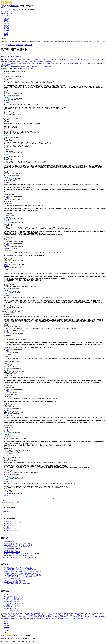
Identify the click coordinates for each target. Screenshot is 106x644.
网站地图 (7, 625)
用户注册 (10, 12)
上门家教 (43, 67)
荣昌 (68, 63)
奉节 (92, 63)
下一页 (57, 498)
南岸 (13, 63)
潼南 (53, 63)
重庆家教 (7, 18)
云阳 (97, 63)
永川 (40, 63)
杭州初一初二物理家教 (36, 619)
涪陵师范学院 (43, 62)
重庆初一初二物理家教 (14, 613)
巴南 (27, 63)
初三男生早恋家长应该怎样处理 (13, 578)
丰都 (89, 63)
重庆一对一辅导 (89, 615)
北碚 (16, 63)
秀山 (6, 65)
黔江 (35, 63)
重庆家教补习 (80, 615)
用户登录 (3, 12)
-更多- (2, 515)
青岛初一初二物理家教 (50, 619)
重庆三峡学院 (35, 62)
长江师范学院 (10, 610)
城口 (81, 63)
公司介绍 (7, 623)
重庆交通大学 (6, 62)
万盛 (19, 63)
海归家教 (32, 67)
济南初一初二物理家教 (23, 619)
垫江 (84, 63)
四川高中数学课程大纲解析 (12, 552)
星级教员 (7, 27)
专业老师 (7, 23)
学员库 (6, 32)
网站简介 (7, 622)
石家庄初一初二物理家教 (59, 617)
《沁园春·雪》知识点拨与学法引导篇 (15, 580)
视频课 (3, 8)
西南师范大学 (16, 60)
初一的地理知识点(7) (10, 541)
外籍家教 (27, 67)
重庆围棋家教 (93, 613)
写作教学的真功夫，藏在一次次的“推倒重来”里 (18, 568)
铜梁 (76, 63)
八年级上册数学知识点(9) (11, 550)
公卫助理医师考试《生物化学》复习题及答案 (17, 584)
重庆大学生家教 (72, 615)
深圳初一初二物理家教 (77, 619)
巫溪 (102, 63)
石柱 (3, 65)
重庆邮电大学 (40, 60)
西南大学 (50, 62)
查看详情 (7, 97)
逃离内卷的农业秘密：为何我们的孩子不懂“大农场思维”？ (21, 570)
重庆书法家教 (51, 613)
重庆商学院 (87, 60)
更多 (54, 62)
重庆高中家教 (63, 615)
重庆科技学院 (14, 62)
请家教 (6, 20)
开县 (94, 63)
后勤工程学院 (22, 62)
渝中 (8, 63)
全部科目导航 (5, 15)
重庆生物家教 (38, 615)
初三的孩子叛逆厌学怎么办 (12, 548)
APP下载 (9, 13)
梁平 (78, 63)
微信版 (3, 13)
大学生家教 (7, 25)
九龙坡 (60, 63)
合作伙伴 (7, 630)
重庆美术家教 (21, 615)
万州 (29, 63)
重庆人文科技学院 (11, 598)
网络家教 (7, 29)
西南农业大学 (80, 60)
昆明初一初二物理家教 (44, 617)
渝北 (24, 63)
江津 (45, 63)
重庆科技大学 (10, 603)
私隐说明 (7, 629)
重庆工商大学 (48, 60)
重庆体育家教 (29, 615)
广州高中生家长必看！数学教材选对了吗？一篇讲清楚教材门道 (23, 575)
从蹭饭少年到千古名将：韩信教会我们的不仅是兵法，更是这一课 (23, 571)
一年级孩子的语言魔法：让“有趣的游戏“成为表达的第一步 (21, 573)
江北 (11, 63)
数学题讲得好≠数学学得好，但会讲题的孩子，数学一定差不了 (22, 554)
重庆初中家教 (54, 615)
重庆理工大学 (56, 60)
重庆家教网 (12, 45)
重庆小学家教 (46, 615)
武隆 (86, 63)
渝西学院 (28, 62)
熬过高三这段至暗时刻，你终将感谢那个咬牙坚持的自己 (21, 557)
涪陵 (32, 63)
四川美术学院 (94, 60)
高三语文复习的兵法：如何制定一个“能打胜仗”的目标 (20, 577)
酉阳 (9, 65)
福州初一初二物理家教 (31, 617)
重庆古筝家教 (35, 613)
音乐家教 (7, 30)
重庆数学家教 (60, 613)
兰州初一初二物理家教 (86, 617)
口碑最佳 (26, 69)
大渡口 (64, 63)
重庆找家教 (20, 45)
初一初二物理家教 (19, 617)
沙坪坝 (56, 63)
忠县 (99, 63)
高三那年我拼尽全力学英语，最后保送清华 (17, 547)
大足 (73, 63)
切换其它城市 (14, 6)
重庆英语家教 (76, 613)
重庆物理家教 (28, 45)
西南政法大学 (24, 60)
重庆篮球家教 (43, 613)
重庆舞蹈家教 (5, 615)
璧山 (70, 63)
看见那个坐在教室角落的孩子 (13, 582)
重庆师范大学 (32, 60)
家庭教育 (7, 36)
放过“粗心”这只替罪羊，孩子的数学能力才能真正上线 (20, 543)
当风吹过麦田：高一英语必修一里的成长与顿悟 (18, 545)
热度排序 (31, 69)
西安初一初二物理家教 (73, 617)
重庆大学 (9, 60)
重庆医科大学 (64, 60)
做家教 (6, 34)
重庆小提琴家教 (26, 613)
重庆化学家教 (101, 613)
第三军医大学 (72, 60)
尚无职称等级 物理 (12, 600)
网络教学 (49, 67)
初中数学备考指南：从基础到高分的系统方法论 (18, 555)
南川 (48, 63)
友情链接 (7, 632)
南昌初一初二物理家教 (9, 619)
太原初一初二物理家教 (63, 619)
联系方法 (7, 627)
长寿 (37, 63)
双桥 (21, 63)
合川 (42, 63)
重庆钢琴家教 (13, 615)
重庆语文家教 (68, 613)
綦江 (50, 63)
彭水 (11, 65)
